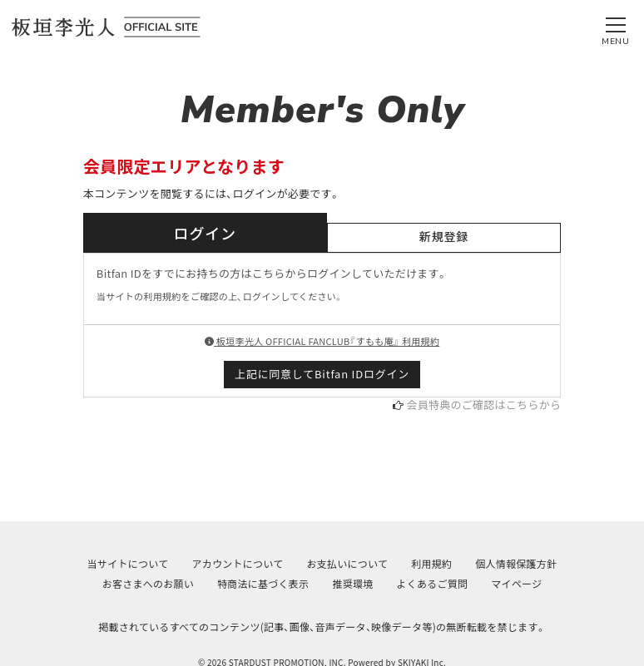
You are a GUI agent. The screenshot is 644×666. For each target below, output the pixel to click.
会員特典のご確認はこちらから (484, 405)
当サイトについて (128, 563)
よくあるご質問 (432, 583)
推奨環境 (352, 583)
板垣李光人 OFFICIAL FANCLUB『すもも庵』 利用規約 (322, 341)
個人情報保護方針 (516, 563)
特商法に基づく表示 (263, 583)
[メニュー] (616, 27)
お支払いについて (347, 563)
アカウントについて (237, 563)
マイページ (516, 583)
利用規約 (431, 563)
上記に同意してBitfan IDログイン (322, 374)
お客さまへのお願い (148, 583)
